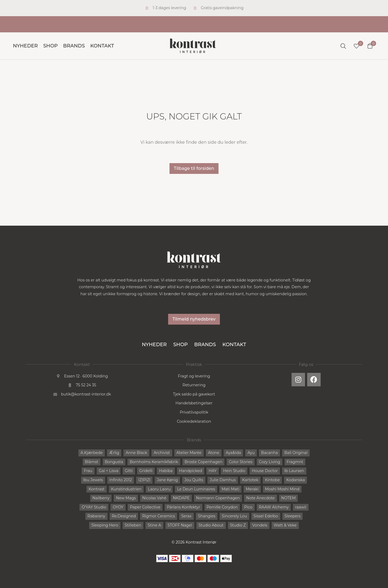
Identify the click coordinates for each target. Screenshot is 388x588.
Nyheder (25, 46)
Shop (50, 46)
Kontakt (102, 46)
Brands (74, 46)
